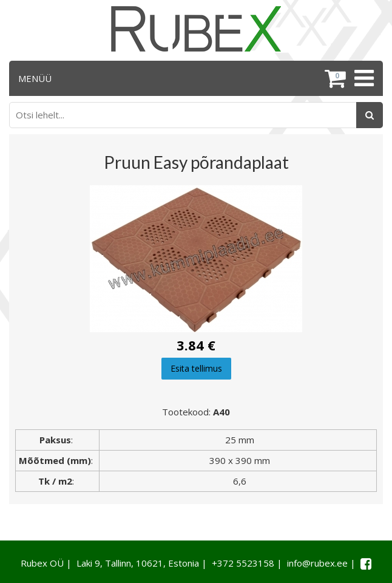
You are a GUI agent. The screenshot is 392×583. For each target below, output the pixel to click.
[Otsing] (370, 115)
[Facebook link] (366, 564)
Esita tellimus (196, 368)
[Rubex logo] (196, 29)
